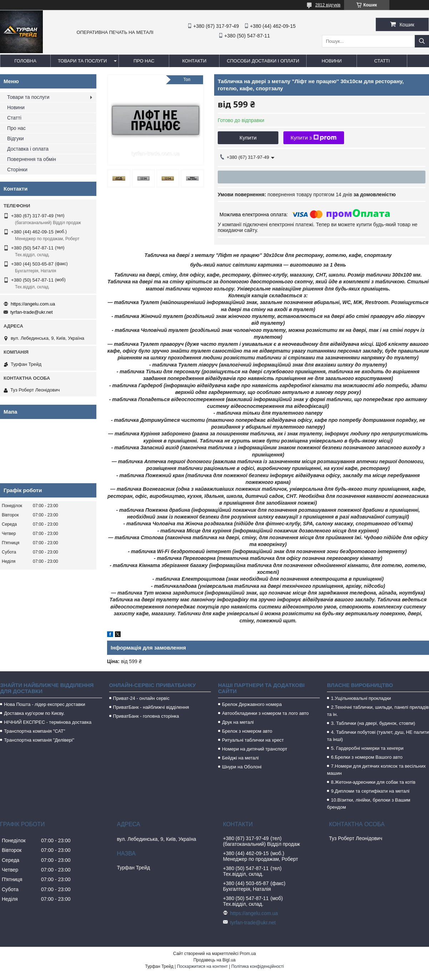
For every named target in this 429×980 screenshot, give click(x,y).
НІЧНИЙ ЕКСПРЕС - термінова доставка (48, 722)
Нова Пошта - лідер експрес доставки (44, 704)
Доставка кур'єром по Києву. (34, 713)
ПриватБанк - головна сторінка (146, 716)
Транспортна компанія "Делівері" (39, 740)
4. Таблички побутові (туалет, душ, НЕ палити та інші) (378, 736)
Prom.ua (248, 954)
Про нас (144, 61)
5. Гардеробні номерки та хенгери (367, 748)
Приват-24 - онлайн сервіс (141, 698)
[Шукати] (422, 41)
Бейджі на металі (240, 758)
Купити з (314, 138)
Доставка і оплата (28, 149)
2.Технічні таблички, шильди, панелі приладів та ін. (378, 711)
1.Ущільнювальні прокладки (361, 698)
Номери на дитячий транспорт (255, 749)
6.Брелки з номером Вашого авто (367, 757)
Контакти (194, 61)
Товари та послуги (82, 61)
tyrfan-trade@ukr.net (32, 312)
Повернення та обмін (32, 159)
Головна (25, 61)
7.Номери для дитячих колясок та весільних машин (376, 770)
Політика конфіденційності (258, 966)
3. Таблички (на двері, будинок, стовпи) (373, 723)
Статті (382, 61)
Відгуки (16, 138)
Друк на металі (238, 722)
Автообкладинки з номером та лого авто (265, 713)
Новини (332, 61)
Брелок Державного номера (252, 704)
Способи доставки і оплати (263, 61)
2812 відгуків (328, 5)
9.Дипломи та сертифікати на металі (370, 791)
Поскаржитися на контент (202, 966)
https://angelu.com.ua (33, 304)
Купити (248, 138)
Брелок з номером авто (247, 731)
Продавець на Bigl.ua (214, 960)
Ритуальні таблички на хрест (253, 740)
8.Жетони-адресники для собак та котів (373, 782)
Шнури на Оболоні (242, 767)
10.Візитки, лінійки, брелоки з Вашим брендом (369, 804)
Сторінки (17, 170)
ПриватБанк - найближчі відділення (151, 707)
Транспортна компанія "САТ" (34, 731)
